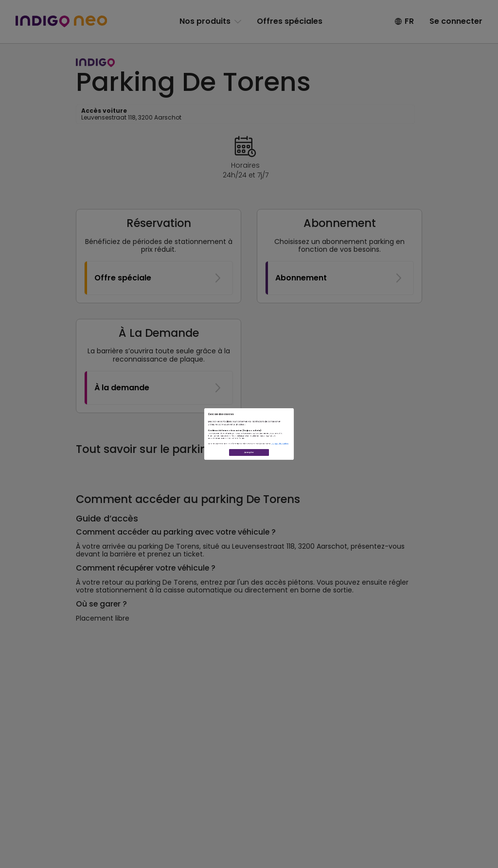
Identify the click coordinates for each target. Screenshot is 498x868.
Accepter (249, 506)
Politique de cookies (369, 472)
